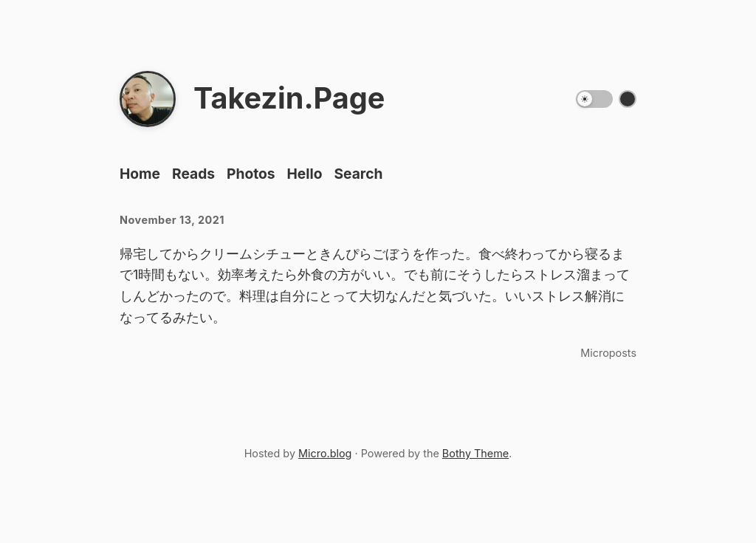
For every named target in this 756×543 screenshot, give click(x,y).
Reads (193, 174)
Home (140, 174)
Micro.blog (325, 453)
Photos (251, 174)
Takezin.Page (289, 98)
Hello (305, 174)
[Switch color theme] (628, 99)
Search (358, 174)
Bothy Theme (475, 453)
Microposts (608, 353)
